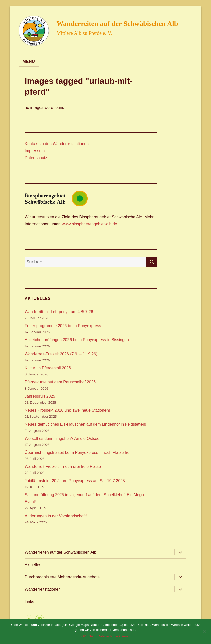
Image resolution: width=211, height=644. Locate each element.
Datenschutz (36, 158)
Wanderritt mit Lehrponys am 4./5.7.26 (59, 312)
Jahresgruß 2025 (40, 396)
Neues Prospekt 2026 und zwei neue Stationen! (67, 410)
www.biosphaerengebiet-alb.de (90, 224)
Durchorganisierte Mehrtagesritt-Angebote (62, 577)
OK (84, 636)
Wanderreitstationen (43, 589)
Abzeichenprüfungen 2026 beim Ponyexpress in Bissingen (77, 340)
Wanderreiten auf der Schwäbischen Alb (117, 24)
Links (29, 602)
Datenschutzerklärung (114, 636)
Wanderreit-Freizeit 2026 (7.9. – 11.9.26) (61, 354)
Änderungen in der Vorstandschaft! (56, 516)
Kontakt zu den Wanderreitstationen (57, 144)
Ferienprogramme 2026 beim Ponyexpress (63, 326)
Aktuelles (33, 565)
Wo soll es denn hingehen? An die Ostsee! (63, 438)
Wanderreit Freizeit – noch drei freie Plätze (63, 467)
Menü (29, 61)
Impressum (35, 151)
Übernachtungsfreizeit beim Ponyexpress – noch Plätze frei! (78, 453)
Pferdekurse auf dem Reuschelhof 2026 (60, 382)
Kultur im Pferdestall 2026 (48, 368)
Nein (92, 636)
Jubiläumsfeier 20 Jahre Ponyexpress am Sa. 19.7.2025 (75, 481)
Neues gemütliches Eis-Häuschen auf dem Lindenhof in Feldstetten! (85, 424)
